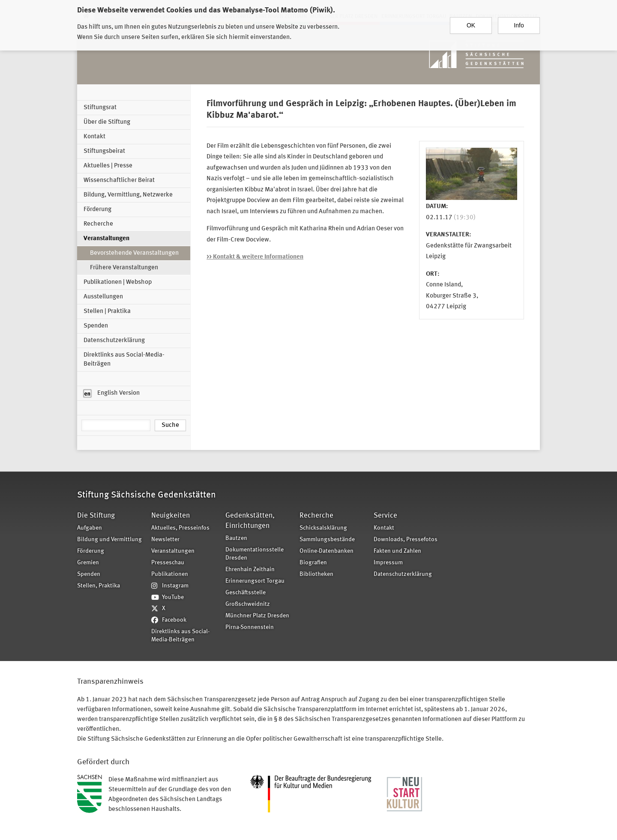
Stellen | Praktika (107, 311)
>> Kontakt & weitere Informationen (255, 257)
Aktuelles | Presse (108, 166)
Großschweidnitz (248, 604)
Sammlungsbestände (327, 540)
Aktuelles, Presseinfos (180, 528)
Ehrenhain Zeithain (250, 570)
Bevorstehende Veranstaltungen (134, 253)
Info (519, 24)
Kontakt (94, 137)
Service (385, 516)
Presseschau (168, 563)
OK (471, 24)
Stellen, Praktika (99, 586)
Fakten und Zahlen (397, 551)
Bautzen (236, 538)
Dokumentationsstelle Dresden (255, 554)
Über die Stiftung (107, 122)
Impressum (388, 563)
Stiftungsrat (100, 108)
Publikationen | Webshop (118, 282)
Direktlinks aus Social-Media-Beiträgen (124, 360)
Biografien (313, 563)
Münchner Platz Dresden (257, 616)
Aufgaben (90, 528)
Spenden (96, 326)
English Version (112, 393)
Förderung (97, 210)
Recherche (98, 224)
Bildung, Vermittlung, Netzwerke (128, 195)
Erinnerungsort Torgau (255, 581)
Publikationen (170, 574)
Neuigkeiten (171, 516)
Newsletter (165, 540)
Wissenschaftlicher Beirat (119, 180)
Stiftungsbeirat (104, 151)
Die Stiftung (96, 516)
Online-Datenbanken (326, 551)
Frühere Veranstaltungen (124, 268)
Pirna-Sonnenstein (250, 627)
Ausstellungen (103, 297)
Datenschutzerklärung (114, 341)
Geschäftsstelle (246, 593)
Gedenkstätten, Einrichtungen (250, 521)
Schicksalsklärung (323, 528)
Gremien (88, 563)
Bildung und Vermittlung (109, 540)
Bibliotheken (316, 574)
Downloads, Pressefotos (406, 540)
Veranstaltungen (106, 239)
